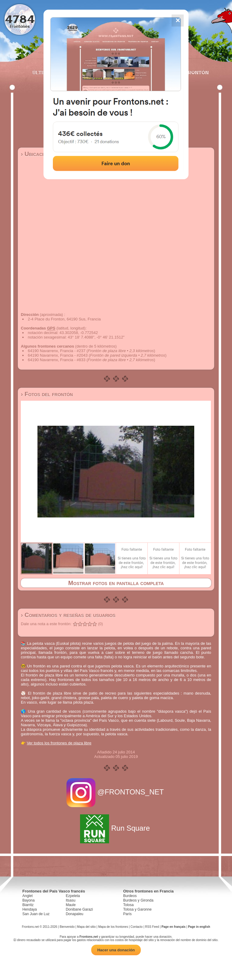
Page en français (174, 927)
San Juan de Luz (36, 914)
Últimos (43, 72)
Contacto (137, 927)
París (127, 914)
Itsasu (71, 900)
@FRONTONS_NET (116, 792)
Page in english (199, 927)
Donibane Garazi (79, 909)
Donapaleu (75, 914)
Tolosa (129, 905)
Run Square (116, 828)
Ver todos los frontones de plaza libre (59, 743)
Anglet (27, 896)
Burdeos (130, 896)
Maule (71, 905)
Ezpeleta (73, 896)
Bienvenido (67, 927)
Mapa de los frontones (113, 927)
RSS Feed (152, 927)
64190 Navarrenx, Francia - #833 (57, 360)
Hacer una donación (116, 950)
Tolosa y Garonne (137, 909)
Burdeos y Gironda (138, 900)
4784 (20, 19)
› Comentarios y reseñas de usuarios (68, 615)
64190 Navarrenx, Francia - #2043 (58, 355)
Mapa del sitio (86, 927)
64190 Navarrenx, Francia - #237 (57, 351)
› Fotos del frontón (47, 394)
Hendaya (30, 909)
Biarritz (28, 905)
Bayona (29, 900)
